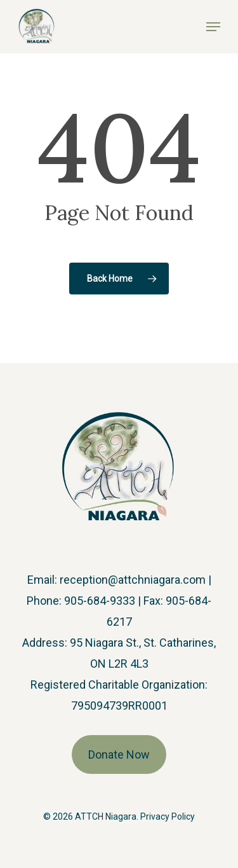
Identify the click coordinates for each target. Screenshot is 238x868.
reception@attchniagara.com (133, 580)
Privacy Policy (168, 816)
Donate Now (119, 754)
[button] (213, 27)
